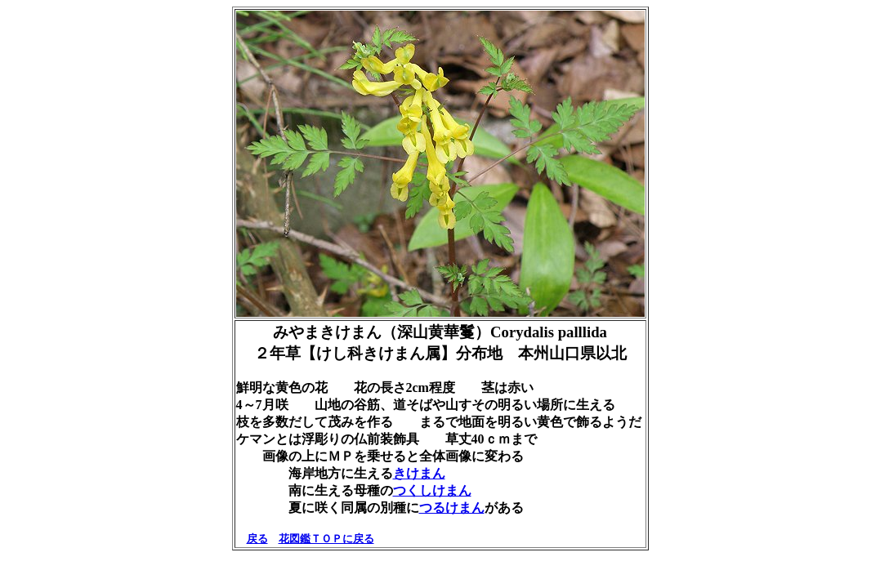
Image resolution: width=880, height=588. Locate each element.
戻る (257, 539)
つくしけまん (432, 490)
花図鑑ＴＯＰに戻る (326, 539)
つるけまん (452, 508)
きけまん (419, 473)
